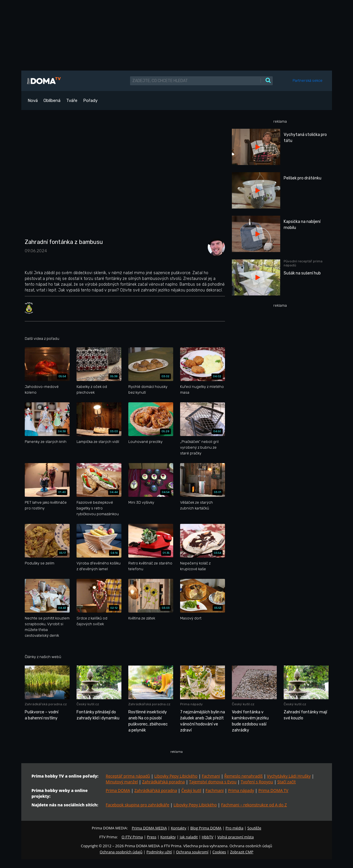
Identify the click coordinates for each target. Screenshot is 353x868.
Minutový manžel (122, 782)
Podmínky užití (159, 852)
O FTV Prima (132, 837)
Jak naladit (189, 837)
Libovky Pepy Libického (176, 776)
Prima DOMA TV (273, 790)
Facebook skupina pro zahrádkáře (138, 805)
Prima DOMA (118, 790)
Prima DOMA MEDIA (149, 828)
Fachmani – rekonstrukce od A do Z (254, 805)
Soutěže (254, 828)
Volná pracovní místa (236, 837)
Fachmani (211, 776)
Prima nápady (241, 790)
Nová (33, 101)
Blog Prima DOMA (206, 828)
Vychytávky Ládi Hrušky (289, 776)
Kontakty (179, 828)
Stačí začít (287, 782)
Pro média (234, 828)
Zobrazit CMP (242, 852)
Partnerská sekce (308, 80)
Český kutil (191, 790)
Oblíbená (52, 101)
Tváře (72, 101)
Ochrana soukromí (192, 852)
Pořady (90, 101)
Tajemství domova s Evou (213, 782)
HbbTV (207, 837)
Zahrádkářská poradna (163, 782)
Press (152, 837)
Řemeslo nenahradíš (244, 776)
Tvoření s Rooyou (257, 782)
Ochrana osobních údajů (121, 852)
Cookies (219, 852)
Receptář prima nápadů (128, 776)
